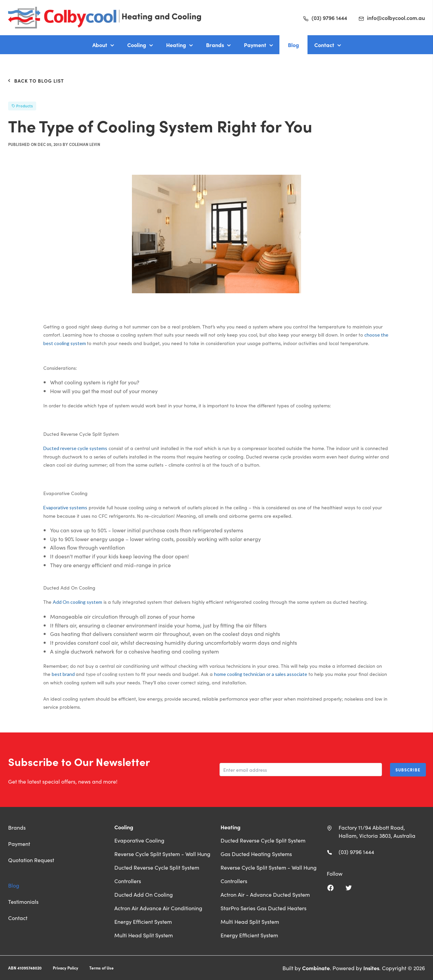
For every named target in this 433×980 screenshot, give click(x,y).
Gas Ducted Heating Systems (256, 854)
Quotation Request (31, 860)
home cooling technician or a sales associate (261, 674)
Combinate (316, 968)
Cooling (137, 45)
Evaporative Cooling (139, 840)
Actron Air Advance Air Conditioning (158, 908)
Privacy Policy (65, 968)
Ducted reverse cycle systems (75, 448)
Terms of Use (101, 968)
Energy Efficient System (143, 921)
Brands (215, 45)
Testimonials (23, 901)
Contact (324, 45)
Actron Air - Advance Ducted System (265, 894)
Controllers (128, 881)
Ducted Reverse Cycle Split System (157, 867)
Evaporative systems (65, 507)
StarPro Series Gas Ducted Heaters (264, 908)
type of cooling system (110, 674)
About (100, 45)
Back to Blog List (36, 81)
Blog (293, 45)
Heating (176, 45)
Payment (255, 45)
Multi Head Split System (144, 935)
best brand (64, 674)
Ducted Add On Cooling (144, 894)
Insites (371, 968)
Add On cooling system (77, 602)
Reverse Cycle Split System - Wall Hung (162, 854)
